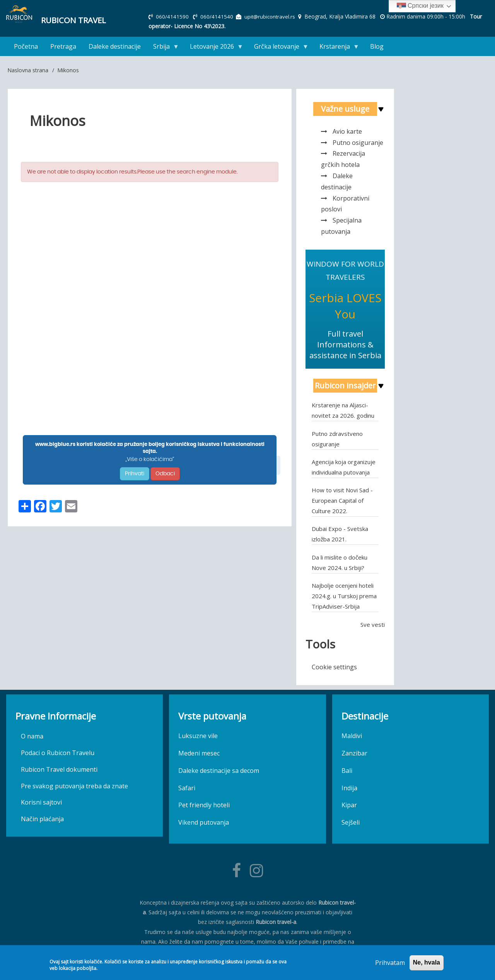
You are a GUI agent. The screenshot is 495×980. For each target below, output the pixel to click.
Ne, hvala (427, 962)
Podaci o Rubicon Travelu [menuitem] (58, 753)
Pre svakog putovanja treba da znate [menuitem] (74, 786)
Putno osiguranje (358, 143)
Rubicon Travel (70, 19)
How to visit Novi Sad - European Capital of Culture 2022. (342, 500)
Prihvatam (390, 963)
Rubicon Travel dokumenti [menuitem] (59, 769)
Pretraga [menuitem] (63, 46)
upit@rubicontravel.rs (271, 16)
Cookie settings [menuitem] (334, 667)
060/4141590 (173, 16)
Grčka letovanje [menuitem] (278, 48)
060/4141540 (218, 16)
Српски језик (420, 6)
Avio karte (347, 131)
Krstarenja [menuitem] (336, 48)
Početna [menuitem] (26, 46)
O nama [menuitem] (32, 736)
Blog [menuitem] (377, 46)
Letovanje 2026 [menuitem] (213, 48)
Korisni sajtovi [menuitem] (41, 802)
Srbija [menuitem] (163, 48)
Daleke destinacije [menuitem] (115, 46)
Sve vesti (373, 624)
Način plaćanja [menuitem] (42, 819)
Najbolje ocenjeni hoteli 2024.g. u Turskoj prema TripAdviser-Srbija (344, 596)
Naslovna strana (28, 70)
